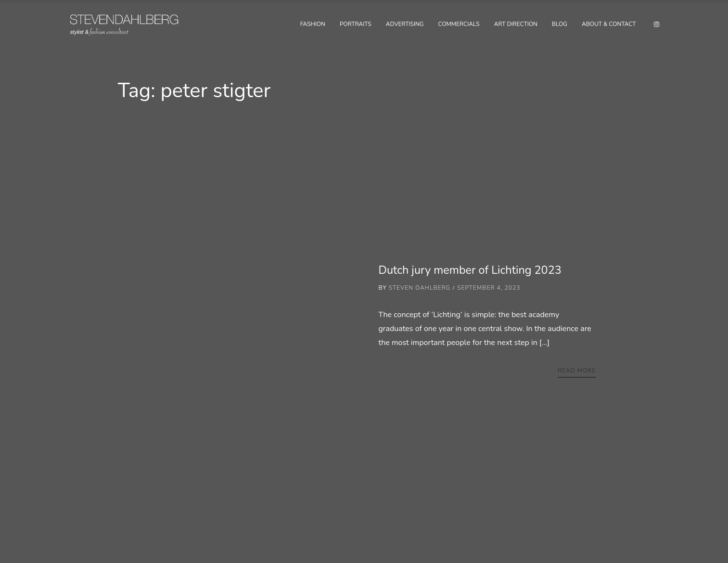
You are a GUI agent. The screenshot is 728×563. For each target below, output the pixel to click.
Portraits (356, 24)
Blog (560, 24)
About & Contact (609, 24)
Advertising (405, 24)
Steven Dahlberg (420, 288)
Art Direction (516, 24)
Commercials (459, 24)
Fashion (313, 24)
